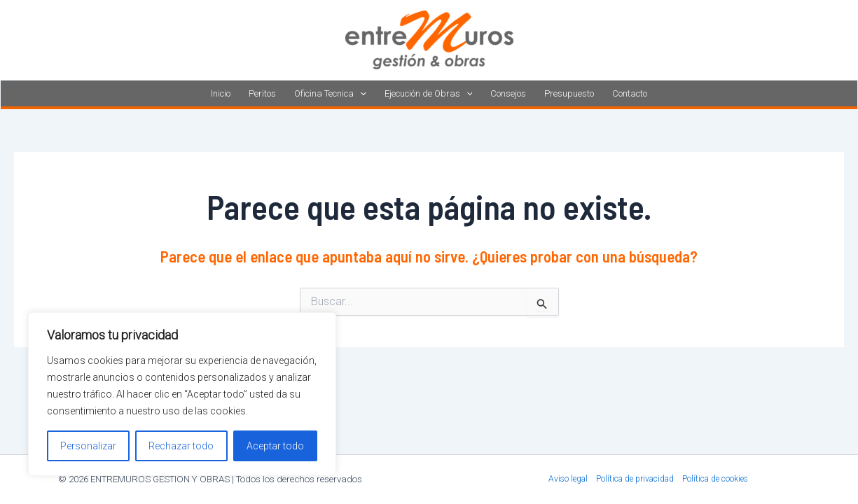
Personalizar (88, 446)
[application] (360, 93)
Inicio (221, 93)
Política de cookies (715, 479)
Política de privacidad (635, 479)
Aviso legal (568, 479)
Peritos (262, 93)
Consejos (508, 93)
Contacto (630, 93)
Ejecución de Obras (429, 93)
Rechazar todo (181, 446)
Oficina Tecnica (330, 93)
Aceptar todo (275, 446)
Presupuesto (569, 93)
